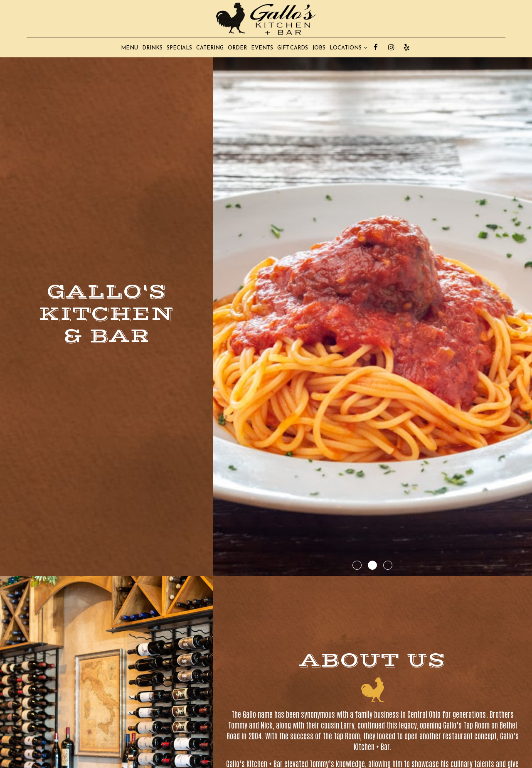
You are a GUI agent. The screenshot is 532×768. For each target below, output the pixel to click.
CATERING (210, 48)
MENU (129, 48)
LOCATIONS (348, 48)
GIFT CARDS (293, 48)
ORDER (237, 48)
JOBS (319, 48)
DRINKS (152, 48)
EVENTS (262, 48)
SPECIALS (179, 48)
